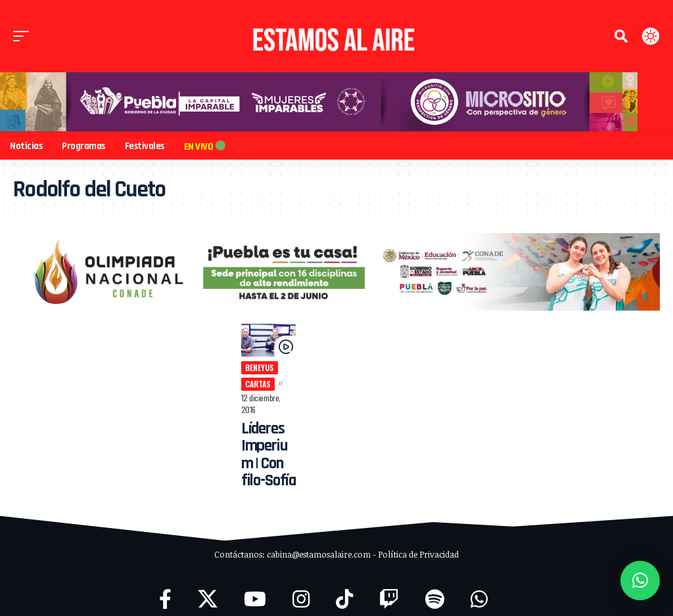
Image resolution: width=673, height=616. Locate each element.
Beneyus (257, 369)
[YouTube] (255, 588)
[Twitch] (389, 588)
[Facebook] (165, 588)
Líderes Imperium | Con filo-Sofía (266, 444)
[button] (24, 36)
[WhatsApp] (479, 588)
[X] (208, 588)
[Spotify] (435, 588)
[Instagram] (301, 588)
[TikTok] (344, 588)
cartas (255, 385)
